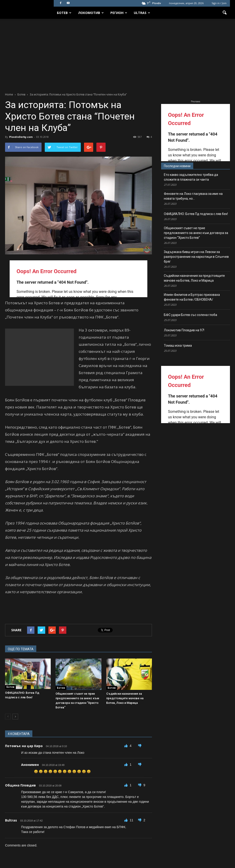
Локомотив (91, 13)
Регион (119, 13)
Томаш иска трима (178, 346)
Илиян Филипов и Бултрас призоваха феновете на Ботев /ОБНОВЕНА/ (192, 297)
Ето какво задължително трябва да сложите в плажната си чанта (191, 177)
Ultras (142, 13)
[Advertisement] (117, 53)
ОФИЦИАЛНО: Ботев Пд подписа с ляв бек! (196, 214)
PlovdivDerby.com (21, 137)
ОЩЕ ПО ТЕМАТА (21, 649)
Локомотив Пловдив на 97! (184, 330)
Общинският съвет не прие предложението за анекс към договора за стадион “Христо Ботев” (196, 233)
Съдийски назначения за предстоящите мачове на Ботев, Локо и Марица (125, 698)
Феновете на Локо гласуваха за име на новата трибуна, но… (193, 196)
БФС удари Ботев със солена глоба (190, 315)
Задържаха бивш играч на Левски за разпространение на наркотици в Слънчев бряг (196, 257)
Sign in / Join (219, 3)
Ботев (64, 13)
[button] (224, 13)
